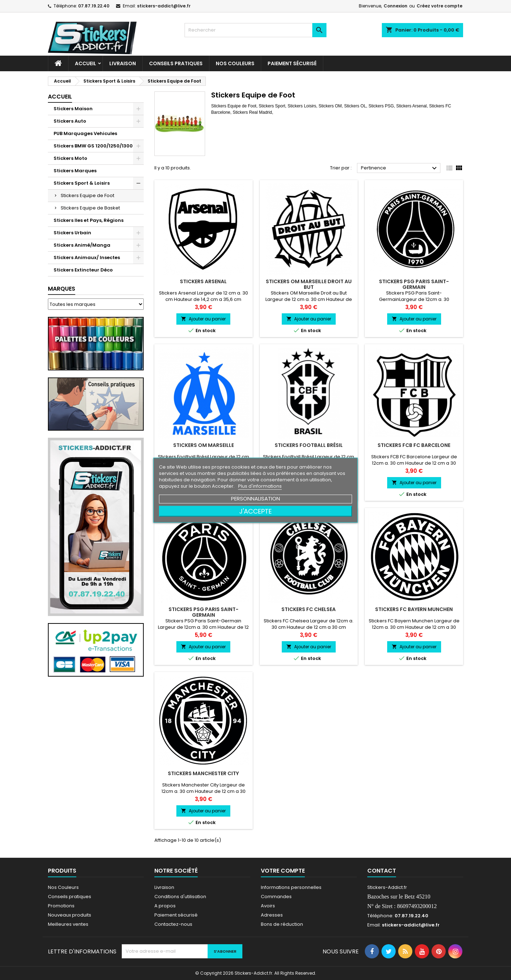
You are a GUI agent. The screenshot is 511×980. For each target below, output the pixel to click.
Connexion (395, 6)
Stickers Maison (73, 109)
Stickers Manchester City (203, 773)
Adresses (272, 915)
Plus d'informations (260, 486)
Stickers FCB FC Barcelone (414, 445)
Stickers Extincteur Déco (83, 270)
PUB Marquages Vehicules (85, 133)
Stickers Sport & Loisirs (82, 183)
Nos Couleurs (235, 63)
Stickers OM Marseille (204, 445)
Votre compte (283, 871)
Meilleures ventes (68, 924)
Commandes (276, 897)
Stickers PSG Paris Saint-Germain (414, 284)
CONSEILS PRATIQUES (176, 63)
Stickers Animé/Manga (82, 245)
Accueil (86, 63)
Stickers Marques (75, 171)
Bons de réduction (282, 924)
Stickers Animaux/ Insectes (87, 257)
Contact (382, 871)
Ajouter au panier (203, 319)
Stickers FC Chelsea (309, 609)
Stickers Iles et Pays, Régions (89, 220)
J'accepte (255, 511)
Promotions (61, 906)
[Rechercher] (255, 30)
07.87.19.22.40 (94, 6)
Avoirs (268, 906)
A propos (165, 906)
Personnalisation (255, 498)
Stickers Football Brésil (309, 445)
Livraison (123, 63)
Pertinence (400, 168)
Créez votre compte (439, 6)
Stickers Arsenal (203, 281)
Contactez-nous (173, 924)
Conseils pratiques (70, 897)
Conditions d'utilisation (180, 897)
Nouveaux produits (70, 915)
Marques (62, 289)
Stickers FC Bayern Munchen (414, 609)
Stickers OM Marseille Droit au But (309, 284)
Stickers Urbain (72, 233)
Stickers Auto (70, 121)
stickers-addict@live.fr (164, 6)
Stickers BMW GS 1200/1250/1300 (93, 146)
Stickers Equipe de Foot (87, 195)
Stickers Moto (70, 158)
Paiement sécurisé (292, 63)
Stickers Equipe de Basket (90, 208)
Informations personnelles (291, 887)
